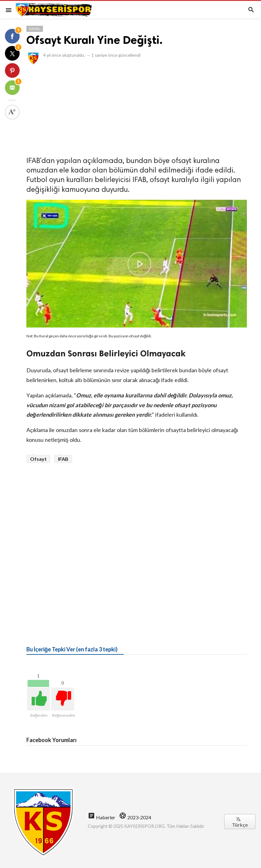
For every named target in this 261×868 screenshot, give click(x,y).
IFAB (63, 459)
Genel (35, 29)
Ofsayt (38, 459)
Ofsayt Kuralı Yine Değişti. (94, 40)
